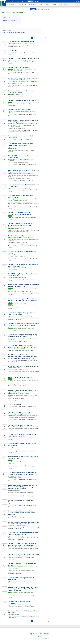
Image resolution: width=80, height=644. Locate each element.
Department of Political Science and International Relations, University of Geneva (22, 70)
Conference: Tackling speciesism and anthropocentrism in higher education (20, 213)
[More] (54, 4)
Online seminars (33, 4)
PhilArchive (24, 1)
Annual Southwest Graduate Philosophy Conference (21, 570)
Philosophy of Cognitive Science (19, 360)
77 (45, 38)
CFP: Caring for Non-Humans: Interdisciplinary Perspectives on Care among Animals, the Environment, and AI (22, 474)
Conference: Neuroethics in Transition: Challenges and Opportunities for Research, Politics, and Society (24, 325)
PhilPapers (10, 1)
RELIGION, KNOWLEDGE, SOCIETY (16, 83)
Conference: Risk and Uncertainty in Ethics (21, 136)
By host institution (41, 9)
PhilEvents (30, 1)
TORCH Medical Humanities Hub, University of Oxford (21, 43)
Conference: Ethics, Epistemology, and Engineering (23, 554)
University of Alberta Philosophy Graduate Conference (22, 418)
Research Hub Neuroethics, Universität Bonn (24, 329)
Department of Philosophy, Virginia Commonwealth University (23, 536)
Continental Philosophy (17, 104)
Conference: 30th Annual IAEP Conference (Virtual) (24, 100)
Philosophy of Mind (16, 451)
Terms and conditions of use (40, 635)
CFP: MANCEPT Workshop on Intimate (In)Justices (23, 366)
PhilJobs (37, 1)
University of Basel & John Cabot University (23, 174)
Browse (47, 4)
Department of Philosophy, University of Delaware (20, 556)
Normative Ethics (23, 53)
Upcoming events (12, 4)
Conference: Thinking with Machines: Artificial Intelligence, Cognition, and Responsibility (22, 544)
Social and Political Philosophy (26, 96)
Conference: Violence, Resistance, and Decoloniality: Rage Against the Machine (20, 413)
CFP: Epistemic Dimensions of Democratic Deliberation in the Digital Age (21, 145)
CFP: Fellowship (13, 51)
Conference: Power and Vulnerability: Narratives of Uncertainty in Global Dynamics (24, 79)
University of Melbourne (14, 490)
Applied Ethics (30, 45)
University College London (14, 516)
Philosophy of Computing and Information (22, 130)
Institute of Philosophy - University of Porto (23, 592)
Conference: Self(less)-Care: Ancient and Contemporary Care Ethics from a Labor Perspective (21, 225)
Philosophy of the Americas (30, 104)
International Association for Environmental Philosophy (26, 102)
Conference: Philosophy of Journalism (19, 68)
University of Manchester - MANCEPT (17, 349)
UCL (9, 503)
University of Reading (13, 447)
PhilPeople (17, 1)
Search (41, 4)
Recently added (22, 4)
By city (48, 9)
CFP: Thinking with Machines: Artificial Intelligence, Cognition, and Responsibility (24, 534)
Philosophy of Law (23, 190)
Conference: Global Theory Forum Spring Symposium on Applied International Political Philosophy (22, 513)
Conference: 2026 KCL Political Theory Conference (23, 58)
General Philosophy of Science (19, 45)
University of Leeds (13, 138)
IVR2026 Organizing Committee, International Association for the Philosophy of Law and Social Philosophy (23, 200)
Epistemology (15, 72)
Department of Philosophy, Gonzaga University (19, 581)
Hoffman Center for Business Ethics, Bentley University (21, 268)
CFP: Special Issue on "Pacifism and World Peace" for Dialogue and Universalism (23, 435)
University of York (17, 216)
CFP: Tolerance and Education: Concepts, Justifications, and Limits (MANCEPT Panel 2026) (22, 346)
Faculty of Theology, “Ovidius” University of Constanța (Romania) (23, 81)
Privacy (40, 637)
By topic (33, 9)
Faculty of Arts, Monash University (21, 393)
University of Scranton (13, 614)
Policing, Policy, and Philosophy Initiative (18, 277)
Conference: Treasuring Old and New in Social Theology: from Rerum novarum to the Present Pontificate (23, 301)
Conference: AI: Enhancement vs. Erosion (20, 425)
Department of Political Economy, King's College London (21, 60)
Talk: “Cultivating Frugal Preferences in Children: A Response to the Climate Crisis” (24, 171)
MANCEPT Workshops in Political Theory (18, 163)
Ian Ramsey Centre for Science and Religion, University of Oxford (23, 123)
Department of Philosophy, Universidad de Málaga (20, 316)
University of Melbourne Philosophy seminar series (21, 492)
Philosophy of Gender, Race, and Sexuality (29, 318)
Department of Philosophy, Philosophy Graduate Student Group (23, 416)
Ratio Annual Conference (14, 449)
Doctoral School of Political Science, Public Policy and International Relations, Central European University (24, 524)
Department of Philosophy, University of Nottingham (20, 605)
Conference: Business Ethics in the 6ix (20, 110)
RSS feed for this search (9, 31)
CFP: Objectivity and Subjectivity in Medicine (22, 42)
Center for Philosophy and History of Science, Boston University (23, 427)
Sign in (77, 1)
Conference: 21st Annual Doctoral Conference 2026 (24, 522)
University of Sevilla (18, 460)
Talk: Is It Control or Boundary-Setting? (20, 377)
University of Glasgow (18, 94)
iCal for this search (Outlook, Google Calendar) (14, 32)
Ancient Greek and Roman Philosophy (21, 230)
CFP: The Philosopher (14, 405)
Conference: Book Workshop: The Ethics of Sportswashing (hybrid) (21, 92)
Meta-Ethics (21, 139)
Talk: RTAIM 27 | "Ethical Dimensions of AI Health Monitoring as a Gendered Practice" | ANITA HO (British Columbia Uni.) (23, 589)
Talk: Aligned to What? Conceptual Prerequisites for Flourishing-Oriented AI (23, 121)
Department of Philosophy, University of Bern (19, 188)
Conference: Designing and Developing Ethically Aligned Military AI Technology (23, 336)
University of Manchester (14, 255)
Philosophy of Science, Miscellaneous (27, 558)
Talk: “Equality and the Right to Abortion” (21, 236)
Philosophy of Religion (17, 85)
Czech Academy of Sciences (15, 478)
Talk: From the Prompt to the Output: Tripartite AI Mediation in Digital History (24, 286)
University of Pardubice (18, 228)
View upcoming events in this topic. (12, 20)
